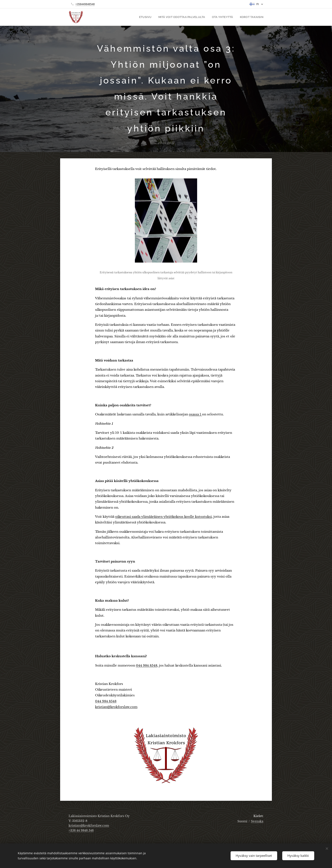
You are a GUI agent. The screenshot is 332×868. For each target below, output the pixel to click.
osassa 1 (195, 414)
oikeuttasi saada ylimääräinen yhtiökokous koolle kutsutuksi (163, 517)
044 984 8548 (147, 665)
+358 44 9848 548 (81, 830)
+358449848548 (85, 4)
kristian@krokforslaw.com (116, 707)
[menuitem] (151, 17)
